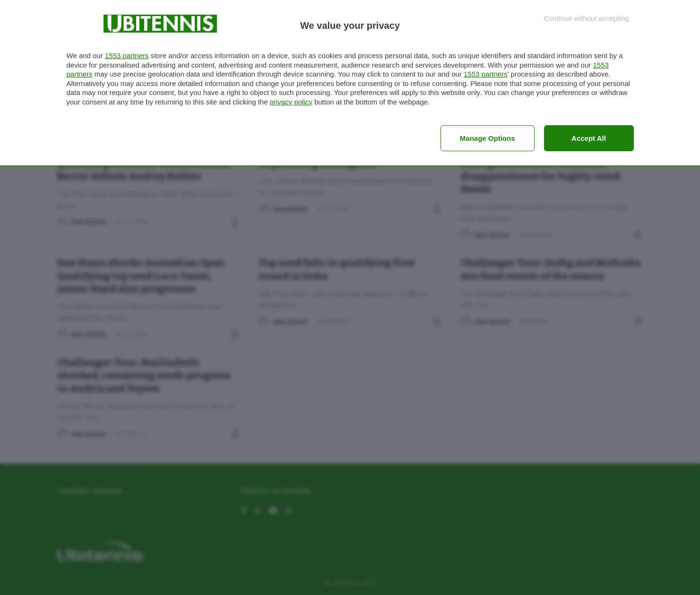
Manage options (488, 138)
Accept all (589, 138)
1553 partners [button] (127, 56)
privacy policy (291, 102)
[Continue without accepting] (586, 18)
